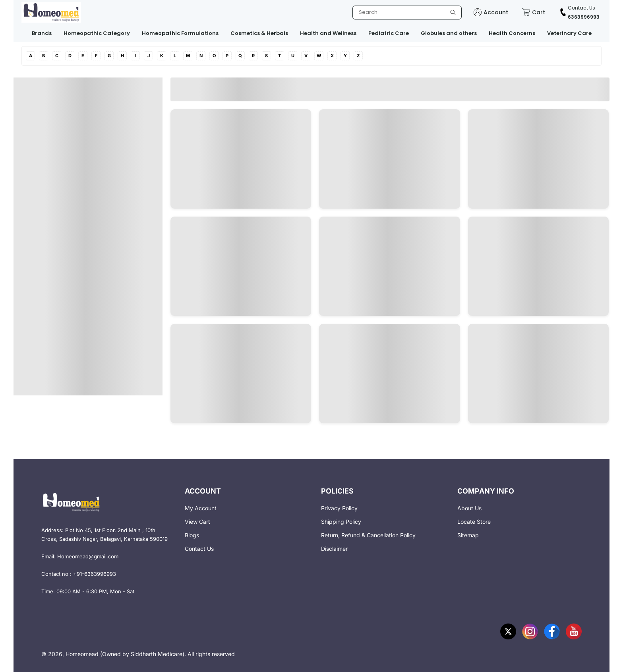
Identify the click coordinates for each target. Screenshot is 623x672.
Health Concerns (512, 33)
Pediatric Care (389, 33)
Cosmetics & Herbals (259, 33)
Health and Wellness (328, 33)
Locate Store (474, 522)
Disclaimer (334, 549)
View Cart (197, 522)
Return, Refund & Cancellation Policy (368, 535)
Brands (42, 33)
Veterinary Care (569, 33)
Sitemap (468, 535)
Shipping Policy (341, 522)
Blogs (192, 535)
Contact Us (199, 549)
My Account (201, 508)
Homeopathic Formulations (180, 33)
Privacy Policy (339, 508)
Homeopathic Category (97, 33)
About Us (469, 508)
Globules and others (449, 33)
